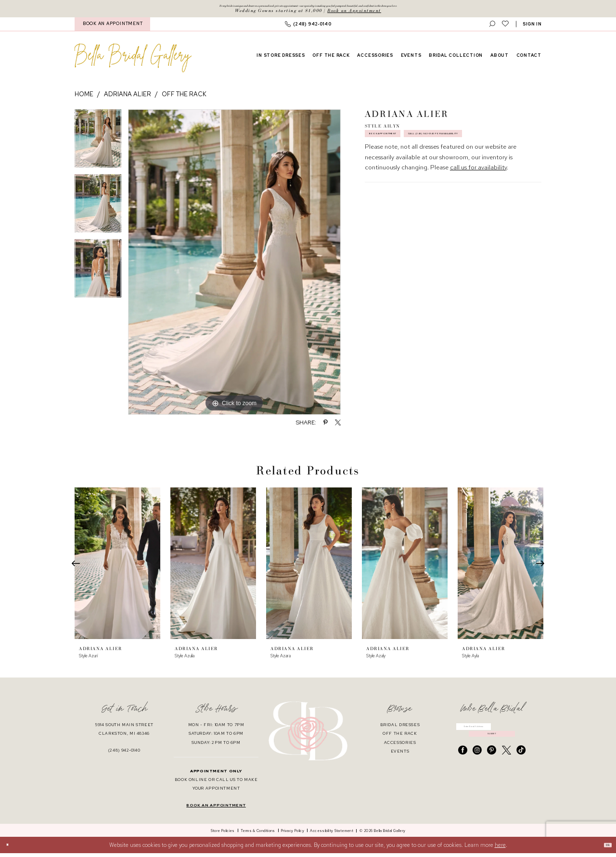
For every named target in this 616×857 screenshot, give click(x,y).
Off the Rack (184, 98)
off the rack (400, 737)
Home (84, 98)
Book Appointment (399, 144)
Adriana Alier (128, 98)
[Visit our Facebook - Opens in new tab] (463, 767)
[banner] (133, 61)
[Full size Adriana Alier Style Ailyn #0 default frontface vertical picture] (234, 266)
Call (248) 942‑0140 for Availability (422, 165)
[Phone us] (308, 27)
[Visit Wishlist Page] (505, 28)
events (400, 755)
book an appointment (216, 809)
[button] (532, 27)
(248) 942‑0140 (124, 754)
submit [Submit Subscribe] (492, 747)
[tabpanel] (98, 145)
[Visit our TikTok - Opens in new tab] (521, 767)
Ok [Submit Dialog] (603, 849)
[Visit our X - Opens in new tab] (507, 767)
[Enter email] (492, 733)
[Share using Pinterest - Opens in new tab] (326, 426)
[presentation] (117, 567)
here (500, 848)
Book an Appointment (354, 14)
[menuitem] (112, 27)
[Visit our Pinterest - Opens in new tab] (492, 767)
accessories (400, 746)
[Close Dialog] (11, 849)
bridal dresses (400, 729)
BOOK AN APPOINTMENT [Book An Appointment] (113, 27)
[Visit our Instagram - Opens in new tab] (477, 767)
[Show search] (492, 27)
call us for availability (478, 201)
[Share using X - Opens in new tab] (338, 426)
